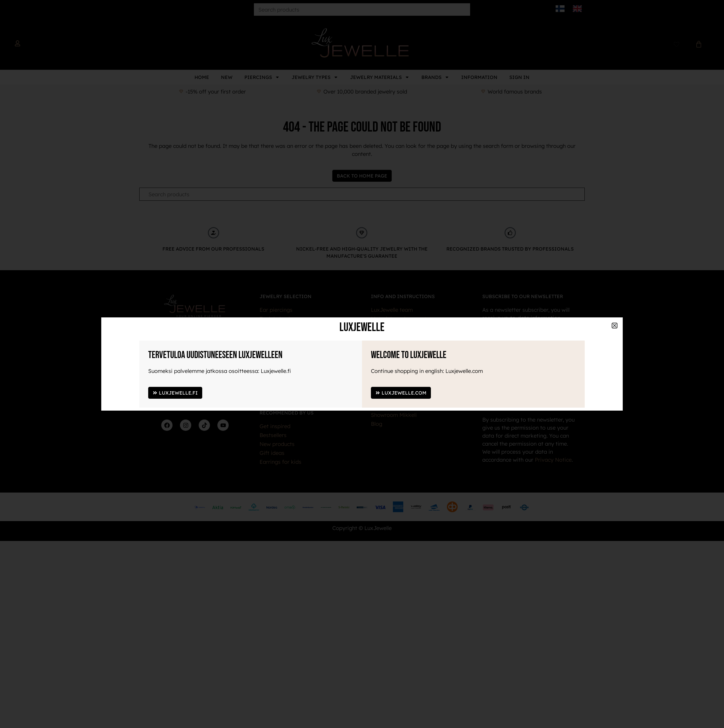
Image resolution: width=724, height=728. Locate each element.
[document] (362, 364)
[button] (615, 326)
